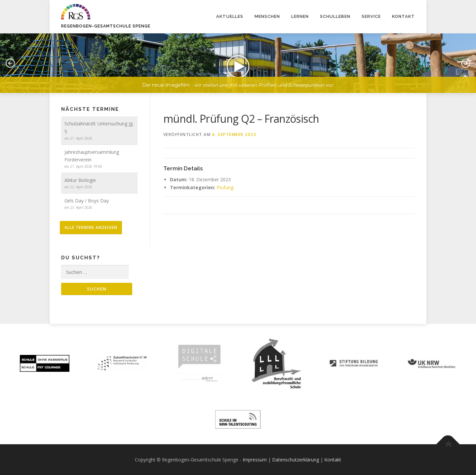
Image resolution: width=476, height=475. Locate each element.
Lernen (300, 16)
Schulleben (335, 16)
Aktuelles (230, 16)
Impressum (255, 460)
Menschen (267, 16)
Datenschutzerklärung (296, 460)
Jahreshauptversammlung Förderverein (92, 156)
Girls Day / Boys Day (87, 201)
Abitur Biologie (80, 180)
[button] (238, 63)
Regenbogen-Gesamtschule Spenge (106, 26)
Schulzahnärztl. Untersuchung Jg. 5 (99, 128)
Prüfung (225, 187)
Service (371, 16)
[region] (238, 58)
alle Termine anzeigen (91, 227)
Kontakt (403, 16)
